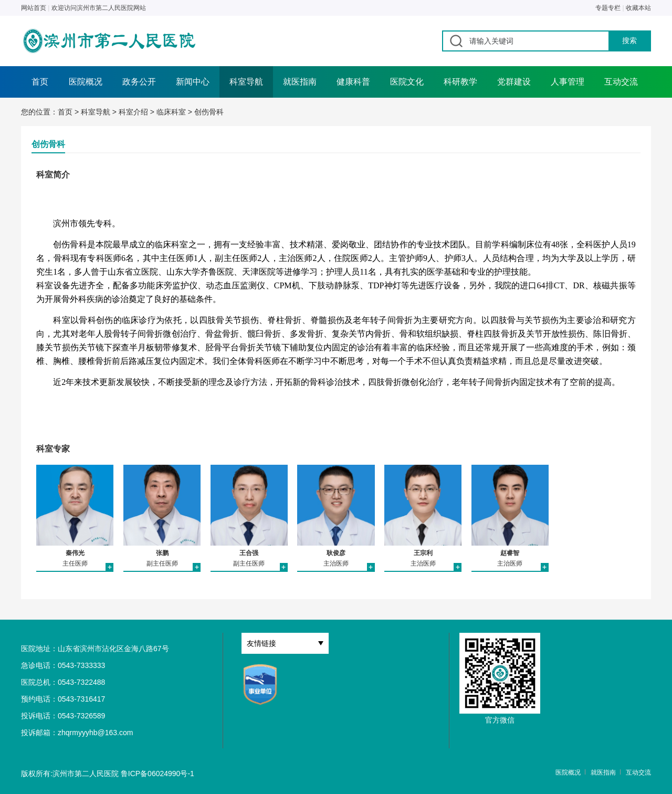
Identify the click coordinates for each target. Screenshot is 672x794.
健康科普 (353, 82)
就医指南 (300, 82)
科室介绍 (133, 112)
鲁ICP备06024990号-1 (157, 774)
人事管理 (568, 82)
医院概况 (86, 82)
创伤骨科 (209, 112)
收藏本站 (638, 8)
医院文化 (407, 82)
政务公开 (139, 82)
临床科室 (171, 112)
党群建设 (514, 82)
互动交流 (621, 82)
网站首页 (34, 8)
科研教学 (460, 82)
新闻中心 (193, 82)
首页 (40, 82)
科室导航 (246, 82)
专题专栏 (608, 8)
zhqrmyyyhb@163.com (95, 733)
